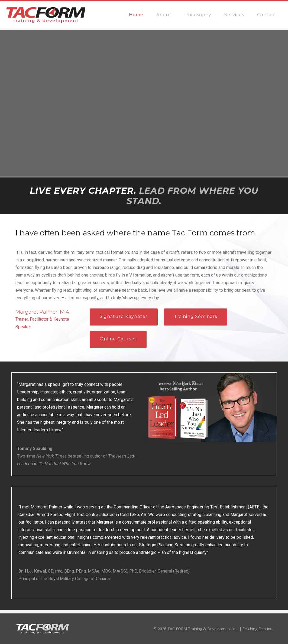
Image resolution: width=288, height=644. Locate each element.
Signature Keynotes (124, 316)
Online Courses (118, 339)
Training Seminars (195, 316)
